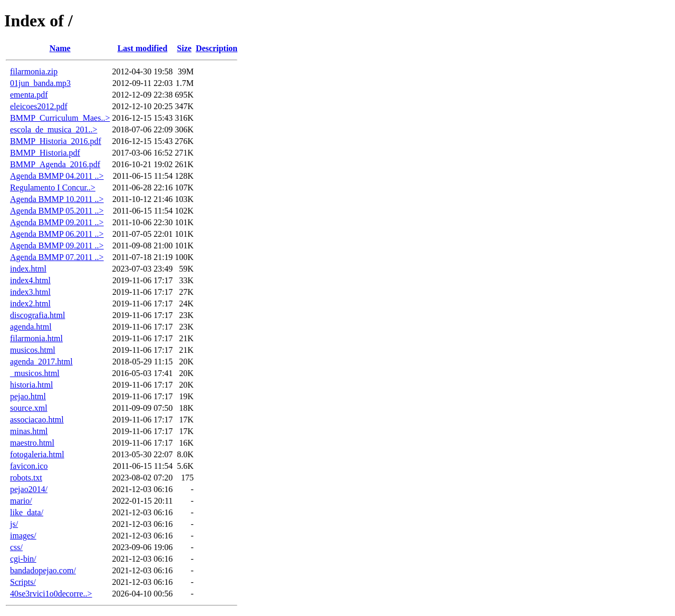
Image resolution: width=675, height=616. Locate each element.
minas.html (29, 431)
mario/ (21, 501)
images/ (23, 536)
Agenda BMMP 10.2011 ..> (57, 199)
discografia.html (37, 315)
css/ (16, 547)
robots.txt (26, 478)
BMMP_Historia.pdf (45, 153)
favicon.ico (29, 466)
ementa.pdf (29, 95)
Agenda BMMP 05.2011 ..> (57, 211)
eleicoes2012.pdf (39, 106)
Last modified (143, 48)
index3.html (30, 292)
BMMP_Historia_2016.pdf (56, 141)
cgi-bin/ (23, 559)
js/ (14, 524)
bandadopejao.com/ (43, 570)
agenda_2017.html (41, 362)
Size (185, 48)
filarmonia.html (36, 338)
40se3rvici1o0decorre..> (51, 594)
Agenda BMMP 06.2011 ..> (57, 234)
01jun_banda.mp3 (40, 83)
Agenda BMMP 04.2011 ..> (57, 176)
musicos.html (33, 350)
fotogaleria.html (37, 454)
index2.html (30, 304)
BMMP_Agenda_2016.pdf (55, 164)
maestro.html (32, 443)
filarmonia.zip (34, 71)
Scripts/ (23, 582)
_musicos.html (35, 373)
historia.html (31, 385)
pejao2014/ (29, 489)
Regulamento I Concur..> (53, 187)
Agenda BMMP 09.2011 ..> (57, 222)
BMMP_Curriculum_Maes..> (60, 118)
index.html (28, 269)
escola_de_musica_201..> (54, 129)
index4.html (30, 280)
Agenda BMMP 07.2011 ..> (57, 257)
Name (60, 48)
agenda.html (31, 327)
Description (216, 48)
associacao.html (37, 420)
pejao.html (28, 396)
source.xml (29, 408)
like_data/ (27, 512)
